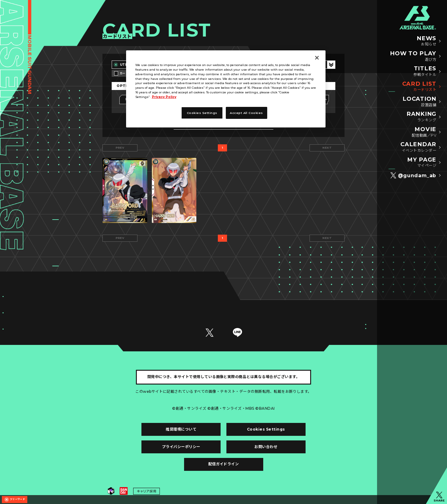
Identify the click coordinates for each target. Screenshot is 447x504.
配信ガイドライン (224, 464)
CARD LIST (419, 87)
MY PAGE (422, 163)
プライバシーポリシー (181, 447)
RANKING (421, 117)
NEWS (426, 41)
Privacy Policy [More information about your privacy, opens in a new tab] (164, 97)
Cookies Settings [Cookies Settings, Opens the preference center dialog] (202, 113)
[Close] (317, 58)
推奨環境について (181, 429)
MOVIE (424, 132)
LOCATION (419, 102)
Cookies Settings (266, 429)
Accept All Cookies (246, 113)
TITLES (425, 71)
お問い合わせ (266, 447)
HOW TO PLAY (413, 56)
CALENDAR (418, 147)
